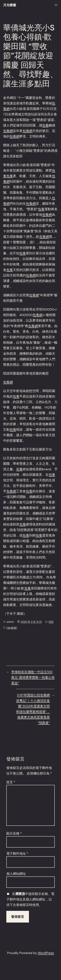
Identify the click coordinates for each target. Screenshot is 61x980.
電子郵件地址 (17, 854)
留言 (11, 782)
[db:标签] (12, 628)
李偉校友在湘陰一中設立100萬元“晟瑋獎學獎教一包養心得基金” (33, 677)
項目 (51, 622)
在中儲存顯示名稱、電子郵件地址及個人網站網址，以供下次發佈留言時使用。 (30, 899)
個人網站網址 (16, 874)
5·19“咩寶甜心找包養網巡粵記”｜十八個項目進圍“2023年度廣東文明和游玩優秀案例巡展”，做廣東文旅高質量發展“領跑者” (33, 709)
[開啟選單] (56, 5)
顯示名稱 (14, 833)
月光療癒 (10, 5)
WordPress (46, 953)
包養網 (8, 131)
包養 (45, 125)
